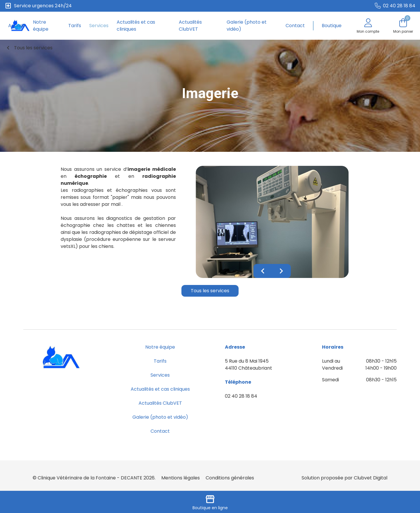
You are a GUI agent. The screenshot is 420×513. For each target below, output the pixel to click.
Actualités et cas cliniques (136, 26)
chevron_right (281, 271)
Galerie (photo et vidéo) (247, 26)
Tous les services (29, 48)
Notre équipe (41, 26)
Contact (295, 26)
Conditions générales (230, 478)
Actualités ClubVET (190, 26)
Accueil (16, 26)
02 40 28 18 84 (241, 396)
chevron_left (263, 271)
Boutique (332, 26)
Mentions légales (181, 478)
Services (99, 26)
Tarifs (75, 26)
